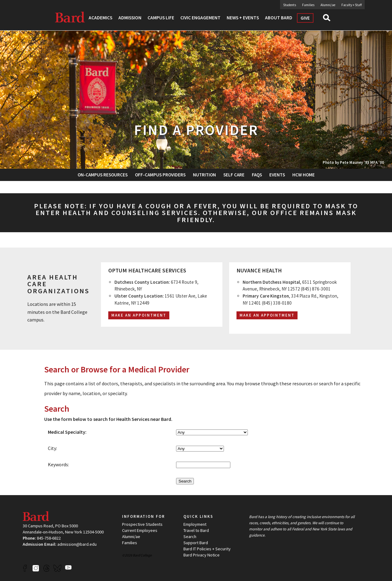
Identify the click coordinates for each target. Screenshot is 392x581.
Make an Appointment (267, 315)
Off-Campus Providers (160, 175)
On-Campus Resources (103, 175)
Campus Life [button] (161, 18)
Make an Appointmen (137, 315)
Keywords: (58, 464)
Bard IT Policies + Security (207, 549)
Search (329, 20)
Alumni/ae (328, 5)
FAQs (257, 175)
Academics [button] (100, 18)
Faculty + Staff (352, 5)
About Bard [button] (279, 18)
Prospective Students (142, 524)
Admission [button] (130, 18)
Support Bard (196, 543)
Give (305, 18)
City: (52, 448)
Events (277, 175)
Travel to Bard (196, 530)
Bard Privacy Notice (202, 555)
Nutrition (204, 175)
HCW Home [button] (304, 175)
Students (290, 5)
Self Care (234, 175)
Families (308, 5)
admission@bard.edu (77, 544)
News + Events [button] (243, 18)
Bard (70, 17)
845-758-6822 (49, 538)
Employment (195, 524)
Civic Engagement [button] (200, 18)
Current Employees (140, 530)
